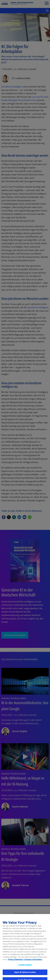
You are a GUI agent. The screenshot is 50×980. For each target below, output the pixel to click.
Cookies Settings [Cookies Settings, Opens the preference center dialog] (25, 973)
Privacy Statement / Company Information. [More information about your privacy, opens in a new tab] (25, 967)
